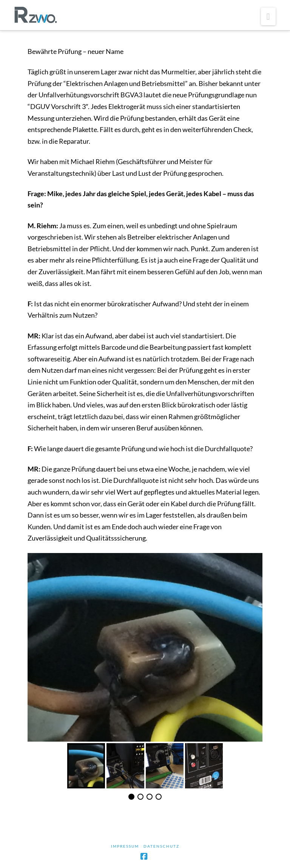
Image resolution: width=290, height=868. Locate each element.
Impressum (125, 846)
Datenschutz (161, 846)
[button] (268, 16)
